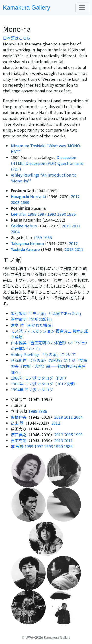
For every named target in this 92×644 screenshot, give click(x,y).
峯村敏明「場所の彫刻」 (32, 319)
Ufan (19, 214)
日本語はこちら (17, 38)
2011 (76, 226)
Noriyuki (28, 196)
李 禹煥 (17, 446)
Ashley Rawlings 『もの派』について (43, 354)
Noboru (27, 243)
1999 (25, 202)
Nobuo (24, 226)
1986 (47, 237)
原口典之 (19, 435)
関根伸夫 (19, 417)
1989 (38, 237)
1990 (62, 214)
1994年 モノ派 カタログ (32, 390)
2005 (15, 202)
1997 (42, 214)
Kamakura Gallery (26, 7)
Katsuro (25, 249)
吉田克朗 (19, 441)
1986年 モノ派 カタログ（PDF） (39, 378)
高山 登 (17, 423)
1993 (52, 214)
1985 (71, 214)
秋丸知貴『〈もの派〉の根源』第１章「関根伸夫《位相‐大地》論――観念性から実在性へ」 (49, 366)
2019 (66, 226)
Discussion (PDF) (41, 163)
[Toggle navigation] (82, 8)
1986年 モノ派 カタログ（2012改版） (44, 384)
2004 (15, 232)
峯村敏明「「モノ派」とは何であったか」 (47, 313)
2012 (75, 196)
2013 (69, 249)
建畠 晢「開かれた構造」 (33, 325)
